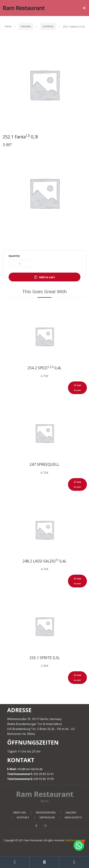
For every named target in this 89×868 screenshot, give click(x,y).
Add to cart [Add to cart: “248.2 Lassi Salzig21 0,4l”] (78, 581)
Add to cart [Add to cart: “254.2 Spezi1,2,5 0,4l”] (78, 388)
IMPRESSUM (47, 817)
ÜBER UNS (19, 812)
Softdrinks (48, 26)
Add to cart (47, 277)
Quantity (14, 256)
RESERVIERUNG (46, 812)
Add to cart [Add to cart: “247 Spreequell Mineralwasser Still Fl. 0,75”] (78, 484)
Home (8, 26)
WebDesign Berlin (75, 840)
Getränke (26, 26)
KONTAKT (23, 817)
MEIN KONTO (73, 817)
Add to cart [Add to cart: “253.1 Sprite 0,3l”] (78, 678)
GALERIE (71, 812)
